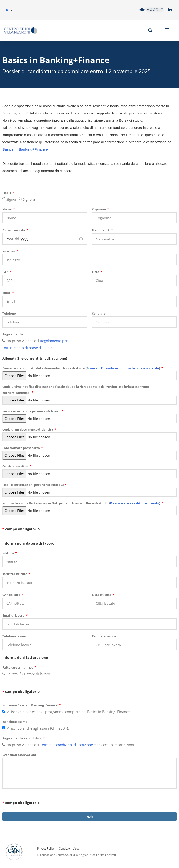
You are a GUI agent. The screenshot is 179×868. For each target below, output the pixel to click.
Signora (29, 199)
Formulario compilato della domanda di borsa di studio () (81, 368)
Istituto (8, 553)
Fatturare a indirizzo (18, 667)
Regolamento (13, 334)
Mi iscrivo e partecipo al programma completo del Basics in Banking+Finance (68, 712)
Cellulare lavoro (104, 636)
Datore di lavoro (37, 674)
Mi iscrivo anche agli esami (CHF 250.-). (38, 728)
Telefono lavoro (14, 636)
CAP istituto (12, 595)
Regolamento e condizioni (22, 738)
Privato (12, 674)
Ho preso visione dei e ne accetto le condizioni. (71, 745)
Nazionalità (101, 230)
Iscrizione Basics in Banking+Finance (30, 705)
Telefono (9, 313)
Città (96, 272)
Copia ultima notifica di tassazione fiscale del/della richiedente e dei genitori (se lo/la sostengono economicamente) (76, 390)
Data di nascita (14, 230)
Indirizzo (9, 251)
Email (7, 293)
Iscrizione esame (15, 722)
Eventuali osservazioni (19, 755)
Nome (7, 209)
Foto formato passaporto (21, 448)
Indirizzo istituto (15, 574)
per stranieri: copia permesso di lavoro (32, 411)
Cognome (99, 209)
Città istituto (102, 595)
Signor (11, 199)
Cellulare (99, 313)
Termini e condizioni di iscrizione (66, 745)
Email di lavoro (14, 615)
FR (16, 10)
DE (8, 10)
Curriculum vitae (16, 466)
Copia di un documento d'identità (28, 429)
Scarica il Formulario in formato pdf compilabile (123, 368)
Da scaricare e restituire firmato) (135, 503)
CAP (6, 272)
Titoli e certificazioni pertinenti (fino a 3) (33, 485)
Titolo (7, 193)
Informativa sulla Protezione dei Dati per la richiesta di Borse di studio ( (82, 503)
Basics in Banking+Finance (25, 149)
